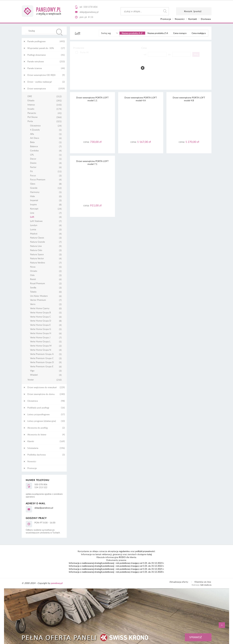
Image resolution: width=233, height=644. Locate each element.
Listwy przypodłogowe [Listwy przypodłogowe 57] (38, 414)
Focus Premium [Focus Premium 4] (38, 180)
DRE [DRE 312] (30, 96)
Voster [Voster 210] (31, 380)
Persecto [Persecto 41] (32, 113)
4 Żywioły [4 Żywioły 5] (35, 130)
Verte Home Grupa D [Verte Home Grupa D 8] (41, 321)
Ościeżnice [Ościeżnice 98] (33, 401)
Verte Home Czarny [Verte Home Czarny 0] (40, 308)
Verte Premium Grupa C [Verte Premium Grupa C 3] (42, 358)
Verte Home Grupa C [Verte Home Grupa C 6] (40, 317)
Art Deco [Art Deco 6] (35, 138)
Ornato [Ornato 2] (34, 271)
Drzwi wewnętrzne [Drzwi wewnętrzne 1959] (37, 88)
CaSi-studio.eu (206, 585)
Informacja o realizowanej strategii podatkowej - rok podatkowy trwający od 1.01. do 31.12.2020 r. (116, 572)
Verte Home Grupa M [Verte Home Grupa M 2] (41, 346)
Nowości (32, 461)
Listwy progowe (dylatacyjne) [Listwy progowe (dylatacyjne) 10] (42, 421)
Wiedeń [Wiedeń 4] (34, 375)
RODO (122, 557)
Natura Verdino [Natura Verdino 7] (38, 263)
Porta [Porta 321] (30, 121)
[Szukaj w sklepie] (45, 31)
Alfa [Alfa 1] (32, 134)
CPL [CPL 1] (32, 155)
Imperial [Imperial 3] (34, 200)
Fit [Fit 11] (31, 171)
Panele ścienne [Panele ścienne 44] (35, 68)
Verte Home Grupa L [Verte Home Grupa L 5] (40, 342)
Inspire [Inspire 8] (33, 205)
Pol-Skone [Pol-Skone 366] (32, 117)
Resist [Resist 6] (33, 279)
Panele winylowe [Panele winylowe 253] (36, 61)
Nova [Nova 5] (33, 267)
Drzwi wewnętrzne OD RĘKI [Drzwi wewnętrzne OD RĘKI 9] (41, 75)
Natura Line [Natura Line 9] (36, 246)
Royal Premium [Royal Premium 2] (38, 283)
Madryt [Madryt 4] (34, 234)
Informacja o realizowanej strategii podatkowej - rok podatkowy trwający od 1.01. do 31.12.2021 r (116, 569)
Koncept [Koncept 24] (34, 209)
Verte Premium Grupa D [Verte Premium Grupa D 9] (42, 362)
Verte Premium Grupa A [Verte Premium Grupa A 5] (42, 354)
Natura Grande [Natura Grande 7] (37, 242)
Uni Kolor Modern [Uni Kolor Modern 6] (39, 296)
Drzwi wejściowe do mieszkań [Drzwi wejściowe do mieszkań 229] (42, 387)
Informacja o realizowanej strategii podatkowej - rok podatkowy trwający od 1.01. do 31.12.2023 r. (116, 563)
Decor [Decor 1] (33, 159)
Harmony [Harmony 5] (35, 192)
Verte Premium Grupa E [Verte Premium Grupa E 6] (42, 367)
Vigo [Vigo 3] (32, 371)
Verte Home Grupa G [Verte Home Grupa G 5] (41, 329)
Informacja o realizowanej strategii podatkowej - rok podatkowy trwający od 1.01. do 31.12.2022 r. (116, 566)
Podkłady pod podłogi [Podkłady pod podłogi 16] (38, 408)
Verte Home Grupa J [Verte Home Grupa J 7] (40, 338)
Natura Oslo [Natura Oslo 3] (36, 250)
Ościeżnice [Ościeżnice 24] (35, 126)
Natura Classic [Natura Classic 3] (37, 238)
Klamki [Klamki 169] (31, 441)
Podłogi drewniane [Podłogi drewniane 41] (37, 55)
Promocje (32, 468)
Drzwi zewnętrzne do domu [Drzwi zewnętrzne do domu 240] (41, 394)
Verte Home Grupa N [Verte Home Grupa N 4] (41, 350)
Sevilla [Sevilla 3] (33, 288)
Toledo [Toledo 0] (33, 292)
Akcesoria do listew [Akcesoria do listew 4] (37, 434)
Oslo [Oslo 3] (32, 275)
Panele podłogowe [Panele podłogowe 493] (36, 41)
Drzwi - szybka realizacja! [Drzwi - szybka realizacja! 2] (40, 82)
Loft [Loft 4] (32, 217)
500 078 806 (90, 7)
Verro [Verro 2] (33, 304)
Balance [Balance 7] (34, 146)
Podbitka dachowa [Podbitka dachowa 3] (37, 455)
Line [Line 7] (32, 213)
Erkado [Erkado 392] (31, 101)
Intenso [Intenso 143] (31, 105)
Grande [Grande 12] (34, 188)
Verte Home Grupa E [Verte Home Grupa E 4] (40, 325)
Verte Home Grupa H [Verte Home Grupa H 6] (41, 333)
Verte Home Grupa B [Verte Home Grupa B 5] (40, 313)
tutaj (149, 554)
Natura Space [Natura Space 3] (37, 254)
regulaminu (124, 551)
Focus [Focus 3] (33, 176)
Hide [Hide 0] (32, 196)
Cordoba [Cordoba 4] (34, 151)
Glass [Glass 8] (33, 184)
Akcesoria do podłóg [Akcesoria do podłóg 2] (37, 428)
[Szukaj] (59, 32)
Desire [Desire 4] (33, 163)
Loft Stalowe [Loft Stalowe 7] (36, 221)
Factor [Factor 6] (33, 167)
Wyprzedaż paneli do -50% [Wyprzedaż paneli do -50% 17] (41, 48)
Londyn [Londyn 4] (34, 225)
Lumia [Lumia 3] (33, 230)
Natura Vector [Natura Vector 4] (37, 258)
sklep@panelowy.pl (89, 12)
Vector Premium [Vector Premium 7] (38, 300)
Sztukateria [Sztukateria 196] (33, 448)
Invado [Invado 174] (31, 109)
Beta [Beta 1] (32, 142)
